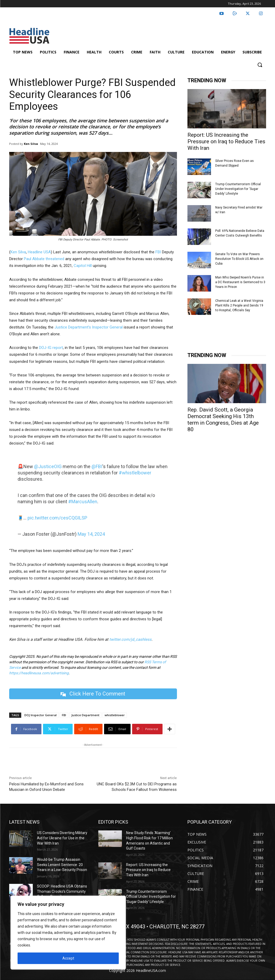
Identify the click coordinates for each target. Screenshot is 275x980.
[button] (260, 65)
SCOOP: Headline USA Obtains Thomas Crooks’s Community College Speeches (62, 891)
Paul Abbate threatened (44, 259)
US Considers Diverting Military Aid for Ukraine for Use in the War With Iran (62, 838)
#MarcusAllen (83, 502)
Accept (68, 958)
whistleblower (115, 715)
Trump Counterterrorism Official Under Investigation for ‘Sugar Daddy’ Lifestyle (238, 189)
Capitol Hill (83, 266)
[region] (68, 933)
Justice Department (85, 715)
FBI (158, 252)
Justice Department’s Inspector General (89, 327)
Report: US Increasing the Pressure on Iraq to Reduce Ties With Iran (226, 141)
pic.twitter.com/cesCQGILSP (57, 518)
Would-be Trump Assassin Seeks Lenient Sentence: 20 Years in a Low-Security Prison (62, 865)
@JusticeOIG (48, 466)
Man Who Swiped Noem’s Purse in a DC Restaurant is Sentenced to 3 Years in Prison (240, 282)
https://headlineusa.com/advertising (39, 673)
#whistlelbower (135, 473)
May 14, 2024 (91, 534)
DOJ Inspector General (41, 715)
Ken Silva (31, 144)
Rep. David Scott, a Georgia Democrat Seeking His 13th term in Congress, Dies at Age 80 (223, 420)
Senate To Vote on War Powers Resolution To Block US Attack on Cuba (239, 259)
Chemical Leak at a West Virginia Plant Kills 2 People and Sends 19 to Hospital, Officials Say (239, 305)
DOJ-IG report (51, 348)
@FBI (97, 466)
